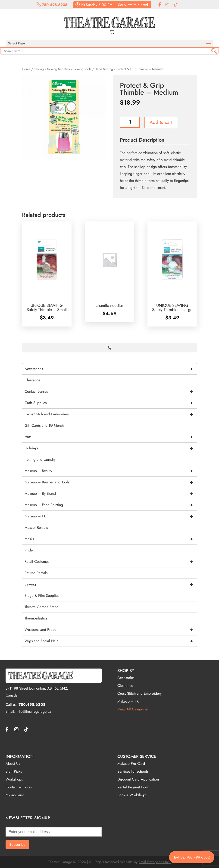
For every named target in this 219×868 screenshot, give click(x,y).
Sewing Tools (82, 69)
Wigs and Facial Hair (111, 641)
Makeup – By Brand (111, 494)
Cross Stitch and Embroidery (111, 414)
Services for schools (133, 771)
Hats (111, 437)
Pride (29, 550)
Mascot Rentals (36, 527)
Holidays (111, 448)
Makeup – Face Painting (111, 505)
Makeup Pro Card (131, 764)
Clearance (32, 380)
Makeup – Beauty (111, 471)
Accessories (111, 369)
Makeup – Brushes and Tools (111, 482)
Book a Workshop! (132, 795)
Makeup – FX (111, 516)
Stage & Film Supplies (42, 596)
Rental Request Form (133, 787)
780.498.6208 (52, 5)
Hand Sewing (104, 69)
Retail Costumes (111, 562)
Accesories (126, 678)
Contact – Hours (19, 787)
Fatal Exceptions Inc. (155, 862)
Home (26, 69)
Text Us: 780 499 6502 (192, 857)
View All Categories (133, 709)
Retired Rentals (36, 573)
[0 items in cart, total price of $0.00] (109, 348)
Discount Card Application (138, 779)
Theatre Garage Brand (42, 607)
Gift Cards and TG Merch (44, 425)
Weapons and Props (111, 630)
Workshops (14, 779)
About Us (13, 764)
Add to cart (161, 122)
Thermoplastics (36, 618)
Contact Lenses (111, 392)
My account (15, 795)
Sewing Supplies (59, 69)
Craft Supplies (111, 403)
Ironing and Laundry (40, 459)
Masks (111, 539)
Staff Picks (14, 771)
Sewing (39, 69)
